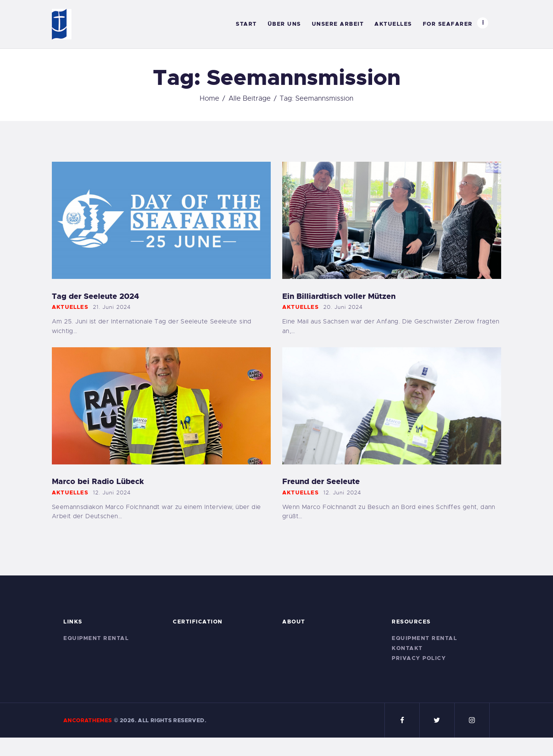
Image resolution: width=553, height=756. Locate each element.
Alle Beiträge (250, 98)
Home (209, 98)
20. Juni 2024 (343, 307)
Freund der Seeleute (321, 482)
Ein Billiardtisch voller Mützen (339, 296)
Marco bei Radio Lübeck (98, 482)
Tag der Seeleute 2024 (95, 296)
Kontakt (407, 648)
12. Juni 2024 (112, 492)
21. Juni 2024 (112, 307)
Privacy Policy (419, 658)
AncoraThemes (88, 720)
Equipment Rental (96, 638)
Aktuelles (70, 307)
